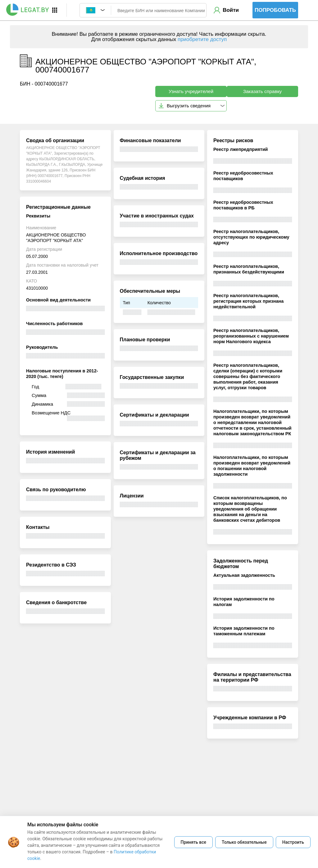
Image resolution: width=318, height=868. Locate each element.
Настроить (293, 842)
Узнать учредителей (191, 91)
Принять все (193, 842)
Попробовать (275, 10)
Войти (231, 10)
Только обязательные (244, 842)
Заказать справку (263, 91)
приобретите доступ (202, 39)
